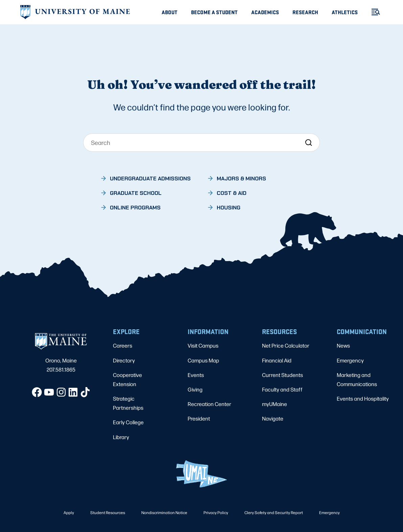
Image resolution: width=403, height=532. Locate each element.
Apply (69, 512)
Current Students (282, 375)
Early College (128, 422)
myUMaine (275, 404)
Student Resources (108, 512)
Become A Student (214, 12)
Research (305, 12)
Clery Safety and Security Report (274, 512)
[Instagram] (61, 392)
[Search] (201, 143)
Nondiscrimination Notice (164, 512)
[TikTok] (85, 392)
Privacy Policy (216, 512)
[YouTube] (49, 392)
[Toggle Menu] (373, 12)
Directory (124, 360)
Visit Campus (203, 345)
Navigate (273, 418)
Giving (195, 389)
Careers (123, 345)
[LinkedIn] (73, 392)
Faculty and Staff (282, 389)
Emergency (350, 360)
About (170, 12)
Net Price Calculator (286, 345)
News (343, 345)
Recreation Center (209, 404)
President (199, 418)
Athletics (345, 12)
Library (121, 437)
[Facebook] (37, 392)
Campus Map (203, 360)
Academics (265, 12)
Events (196, 375)
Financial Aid (277, 360)
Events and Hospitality (363, 398)
